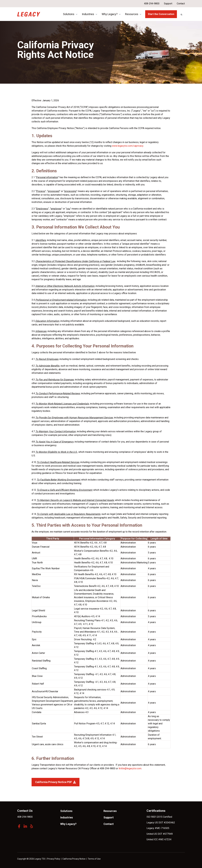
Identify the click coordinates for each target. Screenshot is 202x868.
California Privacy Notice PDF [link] (56, 782)
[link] (29, 14)
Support (168, 4)
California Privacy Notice (74, 859)
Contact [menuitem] (109, 824)
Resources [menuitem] (110, 811)
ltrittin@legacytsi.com (130, 768)
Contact (181, 4)
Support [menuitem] (109, 817)
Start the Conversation (161, 14)
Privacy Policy (54, 859)
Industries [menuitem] (67, 817)
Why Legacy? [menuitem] (68, 824)
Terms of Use (94, 859)
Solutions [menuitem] (66, 811)
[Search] (181, 15)
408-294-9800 (152, 4)
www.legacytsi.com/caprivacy (128, 146)
